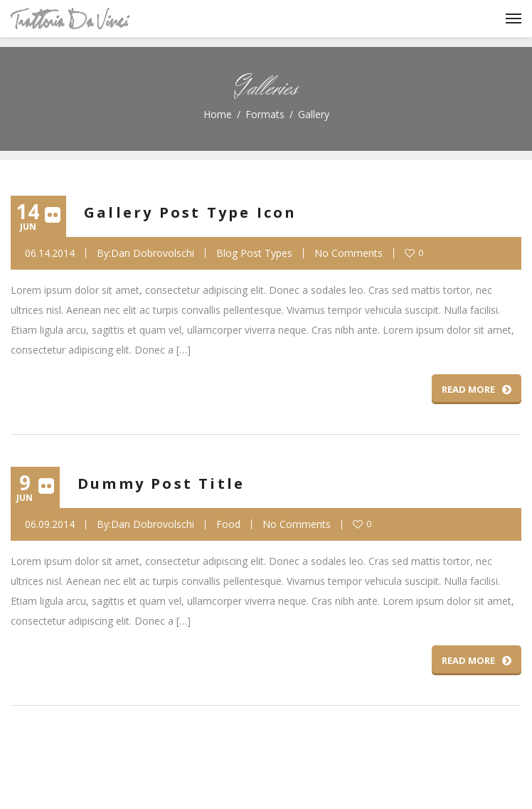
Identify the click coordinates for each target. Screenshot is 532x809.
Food (228, 524)
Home (218, 114)
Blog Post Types (254, 253)
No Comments (349, 253)
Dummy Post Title (161, 483)
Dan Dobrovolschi (153, 253)
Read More (477, 389)
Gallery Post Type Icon (190, 212)
